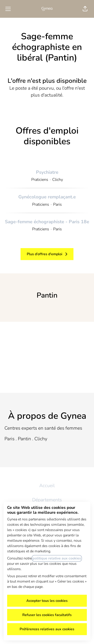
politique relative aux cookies (57, 558)
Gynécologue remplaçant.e (47, 197)
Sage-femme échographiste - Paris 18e (47, 222)
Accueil (47, 486)
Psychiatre (47, 172)
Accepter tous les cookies (47, 601)
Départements (47, 500)
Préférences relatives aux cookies (47, 629)
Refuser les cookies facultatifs (47, 615)
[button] (85, 9)
